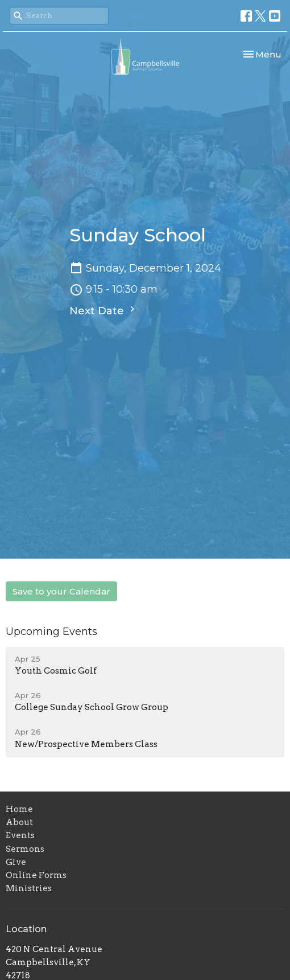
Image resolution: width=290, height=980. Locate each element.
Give (16, 862)
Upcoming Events (51, 632)
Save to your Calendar (61, 591)
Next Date (103, 310)
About (19, 822)
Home (19, 809)
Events (20, 835)
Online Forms (36, 875)
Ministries (29, 888)
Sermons (25, 849)
